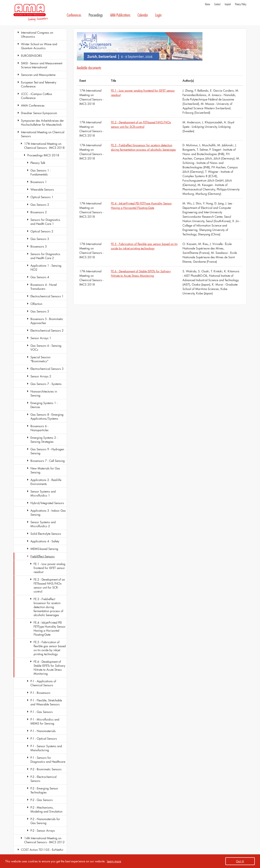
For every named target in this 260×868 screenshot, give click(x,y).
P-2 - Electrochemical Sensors (43, 779)
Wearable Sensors (42, 189)
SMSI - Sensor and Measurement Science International (42, 65)
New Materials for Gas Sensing (45, 470)
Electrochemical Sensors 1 (47, 296)
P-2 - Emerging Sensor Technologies (44, 790)
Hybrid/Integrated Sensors (47, 503)
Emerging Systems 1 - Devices (44, 405)
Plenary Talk (38, 163)
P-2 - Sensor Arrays (43, 830)
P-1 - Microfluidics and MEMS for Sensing (45, 721)
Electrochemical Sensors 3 (47, 369)
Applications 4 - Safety (45, 541)
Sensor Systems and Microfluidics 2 (43, 524)
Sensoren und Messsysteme (38, 75)
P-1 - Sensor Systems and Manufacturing (46, 748)
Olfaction (36, 304)
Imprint (228, 4)
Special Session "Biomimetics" (40, 359)
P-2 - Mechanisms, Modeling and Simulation (46, 809)
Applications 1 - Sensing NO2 (46, 267)
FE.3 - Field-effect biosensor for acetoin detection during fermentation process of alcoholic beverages (48, 607)
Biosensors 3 (39, 246)
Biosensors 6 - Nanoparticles (39, 428)
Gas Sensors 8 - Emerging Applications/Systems (47, 416)
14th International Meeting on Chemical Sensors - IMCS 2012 (44, 840)
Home (207, 4)
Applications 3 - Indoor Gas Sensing (48, 512)
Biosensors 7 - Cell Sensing (48, 461)
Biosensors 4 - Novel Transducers (44, 287)
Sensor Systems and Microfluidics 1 (43, 493)
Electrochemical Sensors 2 (47, 330)
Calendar (143, 15)
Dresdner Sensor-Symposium (39, 113)
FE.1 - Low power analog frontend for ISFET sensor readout (49, 568)
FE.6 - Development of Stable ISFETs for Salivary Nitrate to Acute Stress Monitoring (49, 668)
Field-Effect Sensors (43, 556)
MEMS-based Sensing (44, 549)
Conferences (74, 15)
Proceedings (96, 15)
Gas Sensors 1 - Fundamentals (41, 172)
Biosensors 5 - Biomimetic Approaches (47, 321)
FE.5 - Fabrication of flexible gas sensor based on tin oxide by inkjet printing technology (50, 648)
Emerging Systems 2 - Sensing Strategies (44, 440)
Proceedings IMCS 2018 (43, 155)
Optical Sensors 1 (42, 197)
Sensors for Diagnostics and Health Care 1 (45, 222)
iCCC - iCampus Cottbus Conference (37, 96)
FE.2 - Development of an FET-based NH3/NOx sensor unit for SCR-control (49, 585)
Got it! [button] (240, 861)
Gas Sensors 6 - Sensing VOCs (46, 348)
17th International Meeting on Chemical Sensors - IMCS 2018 (44, 146)
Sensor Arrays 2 (41, 376)
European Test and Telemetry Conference (39, 84)
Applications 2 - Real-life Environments (46, 482)
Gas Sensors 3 (40, 239)
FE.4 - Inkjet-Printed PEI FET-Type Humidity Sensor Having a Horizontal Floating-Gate (50, 628)
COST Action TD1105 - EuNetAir (42, 850)
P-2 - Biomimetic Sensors (46, 769)
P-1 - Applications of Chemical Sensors (43, 683)
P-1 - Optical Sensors (44, 738)
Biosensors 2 (39, 212)
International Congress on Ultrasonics (37, 34)
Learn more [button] (114, 861)
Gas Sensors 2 (40, 205)
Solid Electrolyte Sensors (46, 534)
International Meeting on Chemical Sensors (43, 134)
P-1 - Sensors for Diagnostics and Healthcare (48, 760)
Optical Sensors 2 (42, 231)
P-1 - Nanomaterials (43, 731)
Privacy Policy (241, 4)
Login (158, 15)
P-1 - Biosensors (40, 693)
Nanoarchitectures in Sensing (44, 393)
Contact (217, 4)
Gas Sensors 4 (40, 277)
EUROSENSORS (32, 56)
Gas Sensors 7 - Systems (46, 384)
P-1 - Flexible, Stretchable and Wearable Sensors (46, 702)
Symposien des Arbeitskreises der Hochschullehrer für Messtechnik (42, 122)
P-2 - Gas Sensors (42, 800)
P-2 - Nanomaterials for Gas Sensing (45, 821)
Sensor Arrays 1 (41, 338)
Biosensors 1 (39, 182)
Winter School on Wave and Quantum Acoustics (39, 46)
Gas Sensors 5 (40, 311)
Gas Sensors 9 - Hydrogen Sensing (47, 451)
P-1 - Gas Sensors (42, 712)
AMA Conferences (33, 105)
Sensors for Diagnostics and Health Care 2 (45, 256)
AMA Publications (120, 15)
